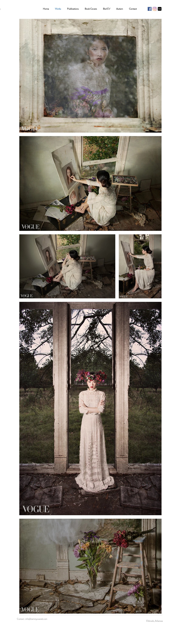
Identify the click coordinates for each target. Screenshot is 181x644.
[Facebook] (150, 9)
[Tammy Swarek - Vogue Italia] (160, 9)
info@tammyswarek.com (36, 619)
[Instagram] (155, 9)
